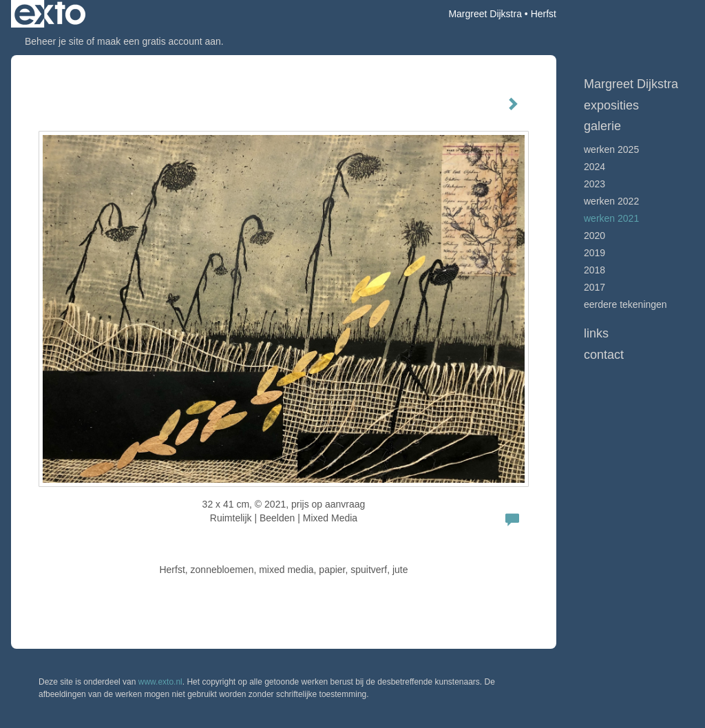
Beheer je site (54, 41)
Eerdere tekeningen (625, 304)
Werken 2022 (611, 201)
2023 (594, 184)
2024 (594, 167)
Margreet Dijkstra (485, 14)
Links (596, 333)
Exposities (611, 105)
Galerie (602, 126)
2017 (594, 287)
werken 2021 (611, 218)
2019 (594, 253)
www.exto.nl (160, 682)
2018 (594, 270)
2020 (594, 236)
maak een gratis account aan (159, 41)
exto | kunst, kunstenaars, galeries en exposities (50, 14)
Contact (604, 355)
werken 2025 (611, 149)
